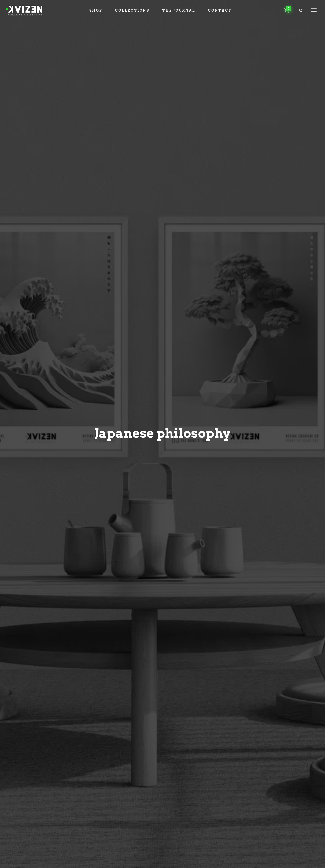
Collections (132, 10)
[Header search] (301, 11)
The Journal (179, 10)
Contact (220, 10)
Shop (96, 10)
